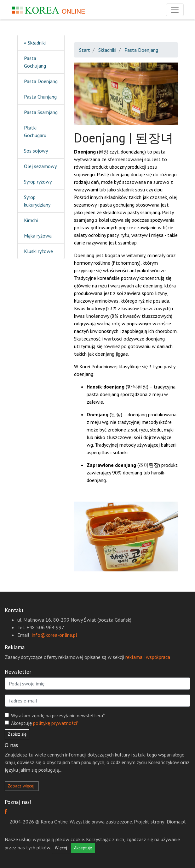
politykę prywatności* (56, 723)
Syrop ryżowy (38, 182)
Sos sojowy (36, 151)
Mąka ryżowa (38, 236)
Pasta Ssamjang (41, 112)
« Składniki (35, 43)
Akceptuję (45, 723)
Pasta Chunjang (40, 97)
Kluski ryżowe (38, 251)
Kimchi (31, 220)
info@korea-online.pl (54, 635)
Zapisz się (17, 734)
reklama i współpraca (148, 657)
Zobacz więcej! (22, 786)
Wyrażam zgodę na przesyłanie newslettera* (58, 715)
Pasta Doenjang (41, 81)
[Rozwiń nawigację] (175, 10)
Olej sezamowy (40, 166)
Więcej (61, 848)
